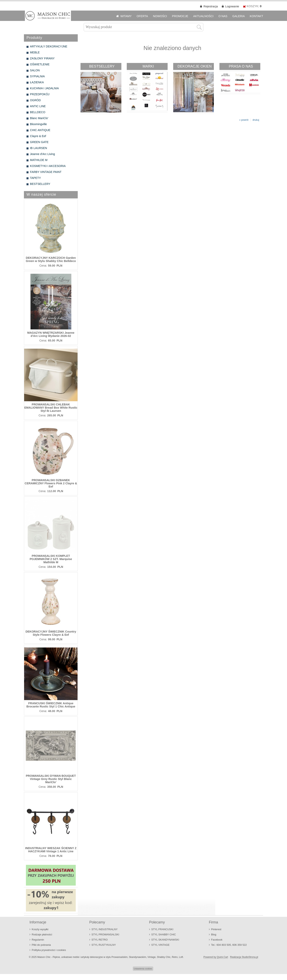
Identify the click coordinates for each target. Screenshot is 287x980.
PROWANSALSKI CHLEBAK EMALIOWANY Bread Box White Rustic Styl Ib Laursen (51, 408)
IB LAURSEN (38, 148)
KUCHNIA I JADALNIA (44, 88)
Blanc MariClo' (39, 118)
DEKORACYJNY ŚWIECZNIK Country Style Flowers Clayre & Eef (51, 633)
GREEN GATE (39, 142)
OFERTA (142, 16)
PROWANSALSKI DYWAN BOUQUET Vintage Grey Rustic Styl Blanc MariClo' (51, 779)
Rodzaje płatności (42, 934)
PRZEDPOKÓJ (40, 94)
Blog (214, 934)
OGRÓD (35, 100)
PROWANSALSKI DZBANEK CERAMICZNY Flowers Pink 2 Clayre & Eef (51, 483)
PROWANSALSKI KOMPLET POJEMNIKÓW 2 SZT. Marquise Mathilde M (51, 559)
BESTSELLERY (40, 184)
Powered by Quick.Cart (216, 957)
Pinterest (216, 929)
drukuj (256, 120)
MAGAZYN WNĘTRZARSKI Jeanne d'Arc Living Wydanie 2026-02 (51, 334)
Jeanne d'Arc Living (42, 154)
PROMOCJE (180, 16)
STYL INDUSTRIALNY (105, 929)
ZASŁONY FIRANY (42, 58)
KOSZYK (253, 6)
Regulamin (38, 940)
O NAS (223, 16)
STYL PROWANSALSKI (105, 934)
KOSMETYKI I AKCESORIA (48, 166)
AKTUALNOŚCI (203, 16)
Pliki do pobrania (41, 945)
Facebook (217, 940)
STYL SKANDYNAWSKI (165, 940)
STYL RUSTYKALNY (104, 945)
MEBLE (35, 52)
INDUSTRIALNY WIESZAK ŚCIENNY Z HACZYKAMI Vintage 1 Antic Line (51, 850)
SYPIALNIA (37, 76)
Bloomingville (38, 124)
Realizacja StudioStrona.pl (244, 957)
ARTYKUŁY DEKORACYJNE (49, 46)
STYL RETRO (100, 940)
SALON (35, 70)
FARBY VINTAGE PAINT (46, 172)
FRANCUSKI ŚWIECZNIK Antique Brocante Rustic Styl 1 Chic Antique (51, 705)
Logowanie (232, 6)
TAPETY (35, 178)
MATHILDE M (39, 160)
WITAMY (126, 16)
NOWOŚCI (160, 16)
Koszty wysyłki (40, 929)
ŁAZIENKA (37, 82)
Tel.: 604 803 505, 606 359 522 (229, 945)
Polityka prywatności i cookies (49, 950)
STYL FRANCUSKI (162, 929)
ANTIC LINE (38, 106)
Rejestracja (211, 6)
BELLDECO (38, 112)
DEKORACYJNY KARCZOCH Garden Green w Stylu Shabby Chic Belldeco (51, 259)
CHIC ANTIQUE (40, 130)
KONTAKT (256, 16)
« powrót (244, 120)
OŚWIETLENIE (40, 64)
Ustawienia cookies (143, 969)
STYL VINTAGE (160, 945)
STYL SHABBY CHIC (164, 934)
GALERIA (239, 16)
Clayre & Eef (38, 136)
